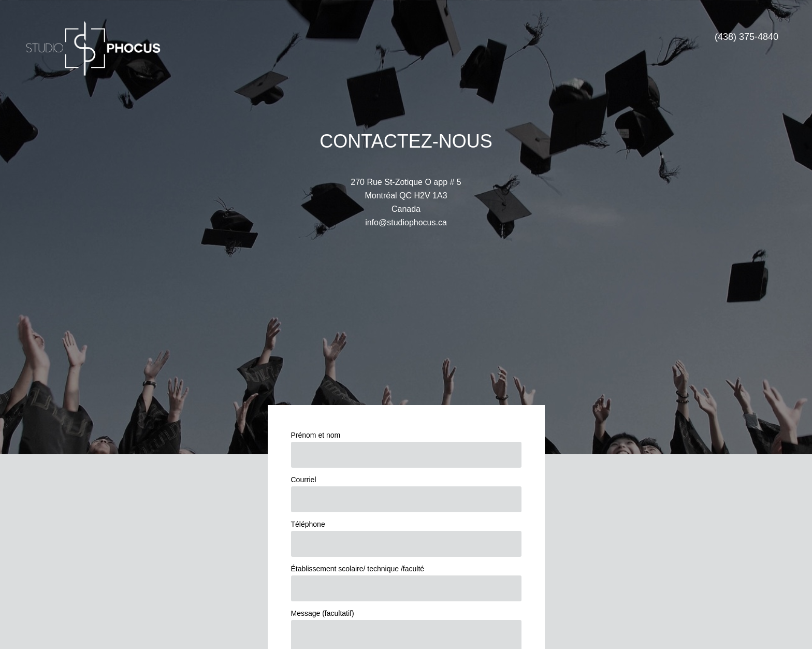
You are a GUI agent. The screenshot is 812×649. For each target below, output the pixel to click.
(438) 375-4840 (746, 37)
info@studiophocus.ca (406, 222)
